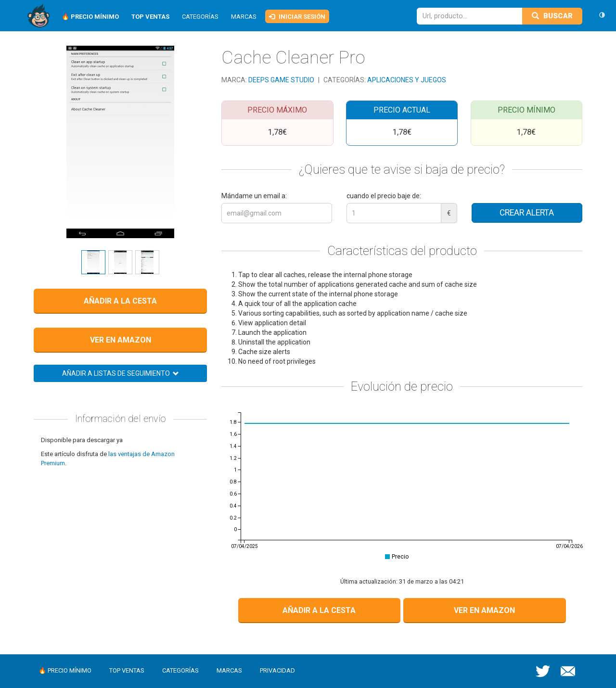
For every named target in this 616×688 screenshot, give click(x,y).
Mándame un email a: (254, 196)
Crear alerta (527, 213)
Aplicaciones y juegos (407, 80)
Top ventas (127, 670)
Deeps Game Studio (282, 80)
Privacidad (277, 670)
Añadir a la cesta (120, 301)
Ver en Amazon (121, 340)
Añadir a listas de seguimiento (121, 373)
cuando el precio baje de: (384, 196)
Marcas (244, 17)
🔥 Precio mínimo (65, 670)
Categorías (200, 17)
